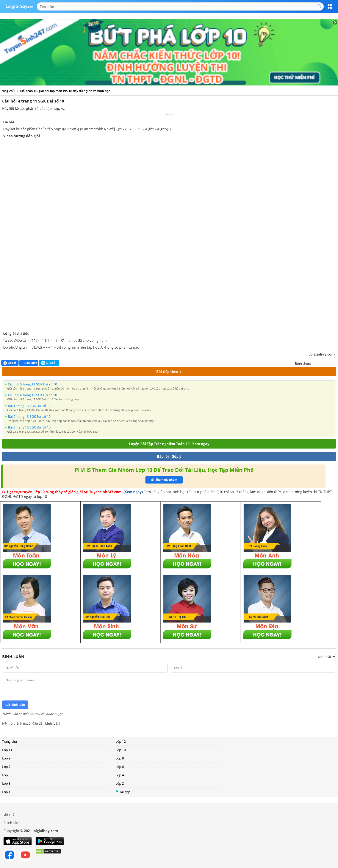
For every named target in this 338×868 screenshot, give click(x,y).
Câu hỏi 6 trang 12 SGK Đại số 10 (33, 395)
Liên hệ (9, 814)
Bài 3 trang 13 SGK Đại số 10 (29, 427)
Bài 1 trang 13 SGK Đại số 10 (29, 406)
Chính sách (12, 823)
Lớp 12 (121, 741)
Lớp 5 (6, 775)
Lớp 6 (120, 767)
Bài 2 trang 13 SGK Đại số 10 (29, 416)
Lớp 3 (6, 783)
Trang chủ (9, 741)
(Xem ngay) (133, 492)
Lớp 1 (6, 792)
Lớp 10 (121, 750)
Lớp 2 (120, 783)
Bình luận (29, 363)
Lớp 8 (120, 758)
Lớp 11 (7, 750)
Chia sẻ (10, 363)
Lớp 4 (120, 775)
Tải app (123, 792)
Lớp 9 (6, 758)
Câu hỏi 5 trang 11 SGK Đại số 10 (33, 384)
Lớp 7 (6, 767)
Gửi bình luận (15, 705)
